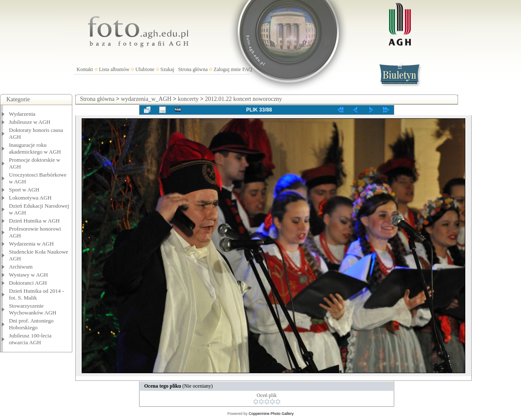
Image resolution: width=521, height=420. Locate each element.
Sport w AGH (24, 190)
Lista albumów (114, 69)
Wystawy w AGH (28, 275)
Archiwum (21, 267)
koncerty (188, 99)
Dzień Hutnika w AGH (34, 221)
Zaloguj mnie (227, 69)
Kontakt (85, 69)
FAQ (247, 69)
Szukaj (167, 69)
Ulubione (145, 69)
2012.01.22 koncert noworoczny (243, 99)
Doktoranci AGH (28, 283)
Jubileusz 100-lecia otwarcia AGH (30, 339)
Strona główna (193, 69)
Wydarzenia (22, 114)
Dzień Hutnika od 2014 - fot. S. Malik (36, 294)
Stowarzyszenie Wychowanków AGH (33, 309)
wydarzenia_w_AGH (146, 99)
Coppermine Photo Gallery (271, 414)
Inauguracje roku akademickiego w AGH (35, 148)
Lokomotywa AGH (30, 198)
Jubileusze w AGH (30, 122)
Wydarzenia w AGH (31, 244)
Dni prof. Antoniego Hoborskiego (31, 324)
